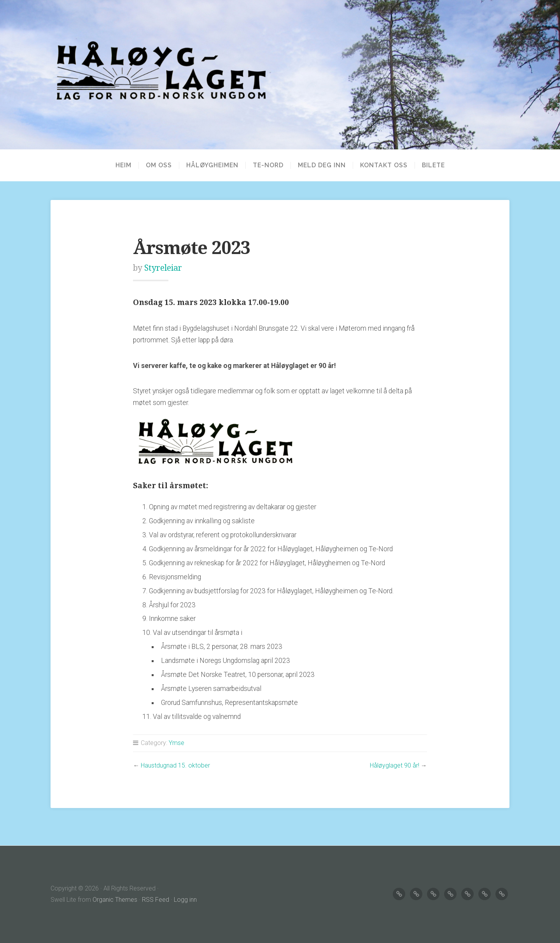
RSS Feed (156, 900)
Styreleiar (163, 268)
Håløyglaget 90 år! (395, 765)
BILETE (433, 165)
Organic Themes (115, 900)
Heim (123, 165)
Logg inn (185, 900)
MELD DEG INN (322, 165)
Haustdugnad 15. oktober (175, 765)
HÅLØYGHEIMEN (212, 165)
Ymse (177, 743)
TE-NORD (268, 165)
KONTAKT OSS (384, 165)
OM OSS (159, 165)
